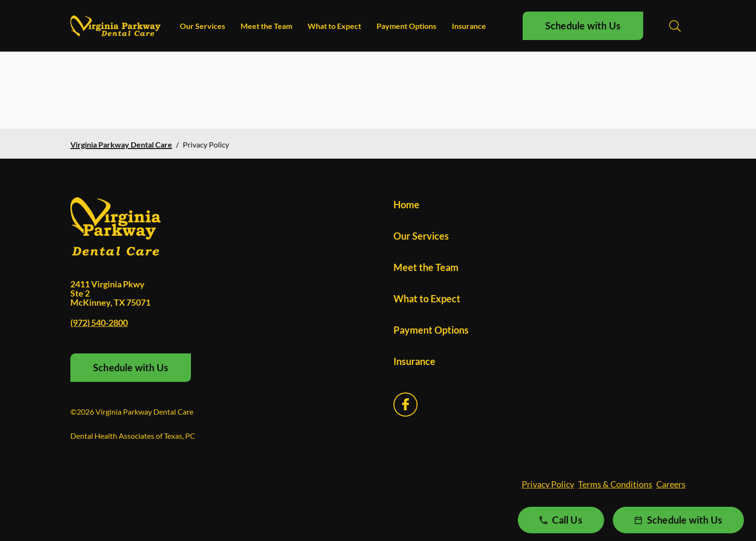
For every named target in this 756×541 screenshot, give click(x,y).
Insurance (469, 26)
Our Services (202, 26)
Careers (671, 484)
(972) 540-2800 (99, 323)
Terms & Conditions (615, 484)
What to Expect (334, 26)
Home (406, 204)
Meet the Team (266, 26)
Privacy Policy (548, 484)
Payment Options (406, 26)
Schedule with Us (583, 26)
